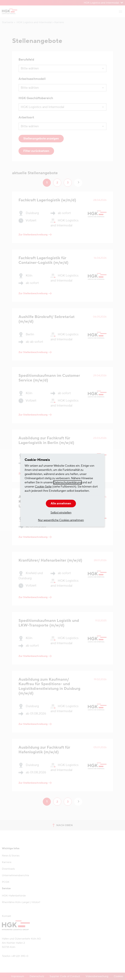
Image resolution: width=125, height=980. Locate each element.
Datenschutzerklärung (67, 482)
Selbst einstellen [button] (61, 513)
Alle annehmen (61, 503)
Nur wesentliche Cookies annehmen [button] (61, 520)
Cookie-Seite (43, 487)
